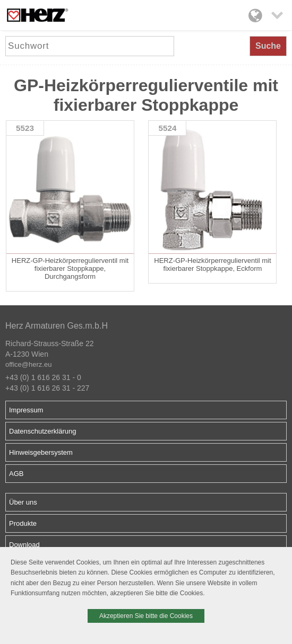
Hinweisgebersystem (41, 452)
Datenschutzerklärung (42, 431)
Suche (268, 46)
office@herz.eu (28, 364)
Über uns (23, 502)
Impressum (26, 410)
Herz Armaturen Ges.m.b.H (57, 326)
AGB (16, 474)
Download (24, 545)
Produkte (23, 523)
